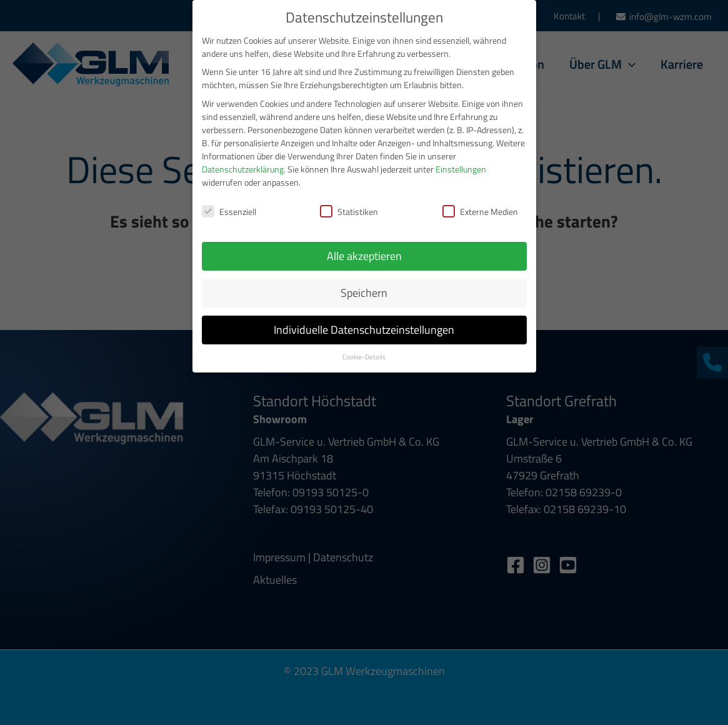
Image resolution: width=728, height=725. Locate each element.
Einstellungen (461, 160)
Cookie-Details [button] (364, 348)
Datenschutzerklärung (243, 160)
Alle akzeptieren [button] (364, 247)
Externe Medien (480, 202)
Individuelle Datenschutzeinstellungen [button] (364, 321)
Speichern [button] (364, 284)
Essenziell (229, 202)
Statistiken (349, 202)
